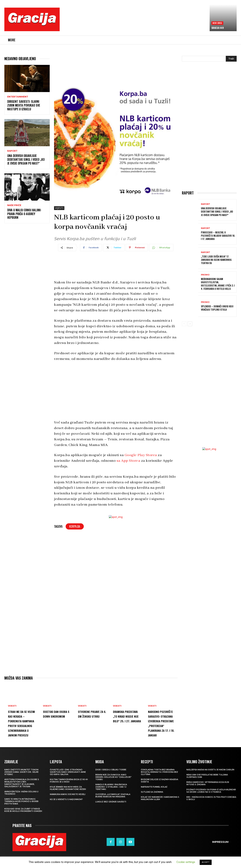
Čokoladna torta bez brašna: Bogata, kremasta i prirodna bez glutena (159, 786)
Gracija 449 (218, 28)
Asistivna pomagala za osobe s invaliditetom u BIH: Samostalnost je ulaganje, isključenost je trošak (22, 797)
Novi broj (217, 23)
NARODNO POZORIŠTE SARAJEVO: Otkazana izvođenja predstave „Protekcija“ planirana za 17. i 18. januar (162, 730)
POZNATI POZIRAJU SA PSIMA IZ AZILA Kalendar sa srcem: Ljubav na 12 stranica (211, 805)
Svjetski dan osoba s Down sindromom (54, 716)
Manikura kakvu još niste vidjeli (68, 808)
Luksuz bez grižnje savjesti (111, 816)
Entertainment (18, 97)
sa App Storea (128, 461)
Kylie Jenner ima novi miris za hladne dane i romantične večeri (68, 802)
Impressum (220, 856)
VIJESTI (59, 208)
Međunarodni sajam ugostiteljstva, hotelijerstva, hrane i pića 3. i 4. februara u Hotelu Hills (218, 284)
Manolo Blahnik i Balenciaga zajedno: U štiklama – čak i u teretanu (111, 801)
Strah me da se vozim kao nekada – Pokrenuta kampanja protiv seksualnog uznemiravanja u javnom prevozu (22, 725)
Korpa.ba (75, 526)
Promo (205, 275)
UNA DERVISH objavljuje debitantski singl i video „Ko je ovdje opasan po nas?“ (26, 159)
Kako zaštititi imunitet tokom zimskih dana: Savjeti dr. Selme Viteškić (21, 786)
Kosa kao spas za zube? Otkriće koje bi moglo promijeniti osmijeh (23, 824)
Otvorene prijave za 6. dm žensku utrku (92, 716)
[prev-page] (184, 324)
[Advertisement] (135, 22)
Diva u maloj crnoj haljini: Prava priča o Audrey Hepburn (24, 214)
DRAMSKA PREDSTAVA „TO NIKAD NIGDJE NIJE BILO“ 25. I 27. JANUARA (126, 721)
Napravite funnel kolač (154, 801)
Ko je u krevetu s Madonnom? (66, 814)
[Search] (231, 59)
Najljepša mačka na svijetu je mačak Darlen (210, 784)
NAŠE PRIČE (14, 205)
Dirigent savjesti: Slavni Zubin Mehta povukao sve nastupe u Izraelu (24, 105)
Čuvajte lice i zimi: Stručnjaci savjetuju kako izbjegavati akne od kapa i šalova (68, 786)
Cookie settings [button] (186, 862)
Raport (12, 151)
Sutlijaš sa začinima (152, 806)
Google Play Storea (141, 455)
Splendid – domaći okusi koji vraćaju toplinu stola (217, 308)
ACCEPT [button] (206, 862)
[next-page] (190, 324)
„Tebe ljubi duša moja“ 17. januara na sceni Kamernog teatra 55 (216, 260)
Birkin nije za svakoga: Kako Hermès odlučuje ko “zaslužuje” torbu (113, 791)
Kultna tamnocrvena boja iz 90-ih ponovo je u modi (69, 795)
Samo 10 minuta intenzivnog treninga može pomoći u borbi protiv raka (21, 816)
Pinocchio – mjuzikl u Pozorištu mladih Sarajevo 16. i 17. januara (218, 235)
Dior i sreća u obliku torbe (111, 784)
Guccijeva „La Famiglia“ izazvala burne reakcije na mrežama (113, 810)
